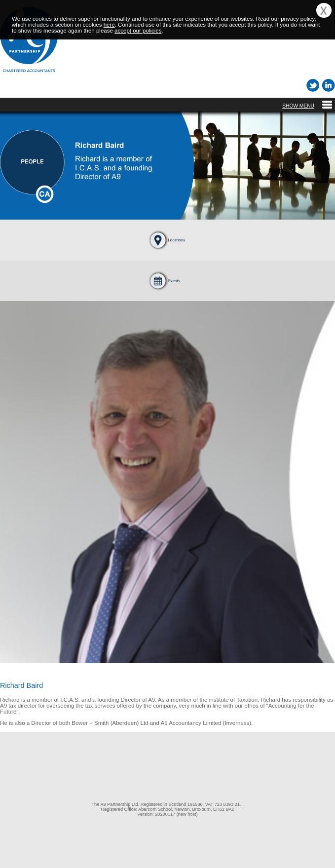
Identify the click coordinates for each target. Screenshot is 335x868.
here (109, 25)
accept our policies (138, 31)
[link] (168, 760)
